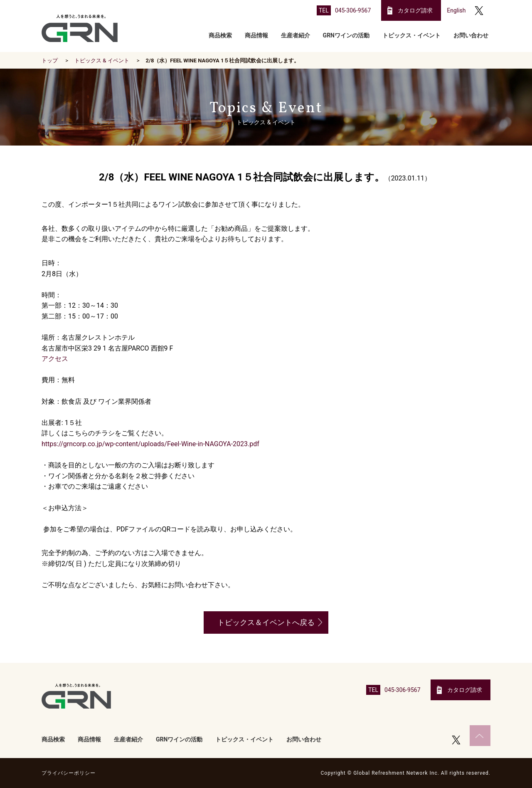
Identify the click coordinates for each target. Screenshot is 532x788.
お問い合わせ (471, 35)
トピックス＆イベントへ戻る (266, 622)
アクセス (55, 359)
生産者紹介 (296, 35)
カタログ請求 (415, 10)
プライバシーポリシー (69, 773)
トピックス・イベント (411, 35)
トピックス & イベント (102, 61)
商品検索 (220, 35)
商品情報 (256, 35)
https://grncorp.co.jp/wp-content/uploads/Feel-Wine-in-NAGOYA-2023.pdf (150, 444)
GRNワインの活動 (346, 35)
